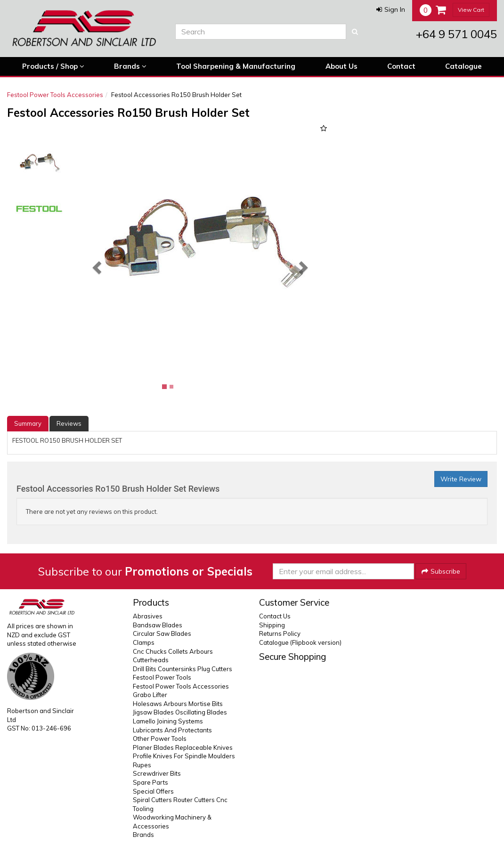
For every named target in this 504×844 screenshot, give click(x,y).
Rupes (142, 765)
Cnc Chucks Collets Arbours (173, 651)
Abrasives (148, 616)
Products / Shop (53, 66)
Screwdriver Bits (157, 773)
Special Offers (153, 791)
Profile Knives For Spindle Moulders (184, 756)
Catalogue (463, 66)
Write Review (461, 479)
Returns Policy (280, 633)
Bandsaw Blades (158, 625)
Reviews (69, 423)
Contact (401, 66)
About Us (341, 66)
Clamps (144, 642)
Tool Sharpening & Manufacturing (236, 66)
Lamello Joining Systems (168, 721)
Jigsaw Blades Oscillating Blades (180, 712)
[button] (391, 9)
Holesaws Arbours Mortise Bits (178, 704)
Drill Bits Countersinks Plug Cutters (183, 669)
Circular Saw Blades (162, 633)
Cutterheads (151, 660)
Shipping (272, 625)
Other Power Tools (160, 738)
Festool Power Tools (162, 677)
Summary (28, 423)
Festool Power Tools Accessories (55, 95)
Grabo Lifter (150, 695)
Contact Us (275, 616)
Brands (130, 66)
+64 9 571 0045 (456, 34)
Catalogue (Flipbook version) (300, 642)
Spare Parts (150, 782)
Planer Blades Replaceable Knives (183, 747)
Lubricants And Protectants (172, 730)
